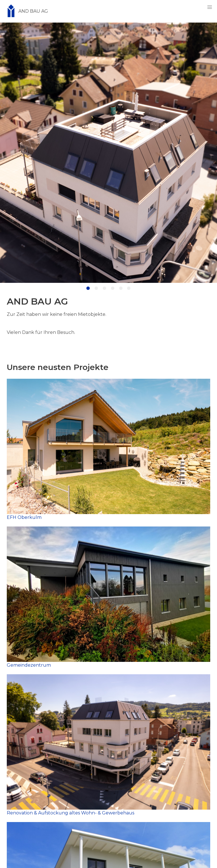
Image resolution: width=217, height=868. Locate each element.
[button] (210, 7)
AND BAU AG (26, 11)
